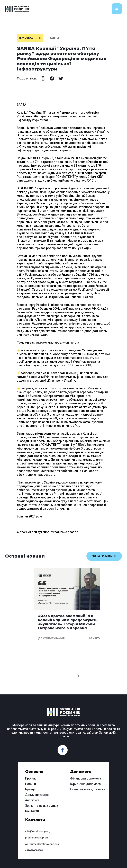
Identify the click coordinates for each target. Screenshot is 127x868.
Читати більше (104, 556)
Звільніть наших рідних (42, 806)
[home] (17, 9)
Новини (30, 784)
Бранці (30, 789)
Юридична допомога (85, 784)
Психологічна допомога (88, 789)
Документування (37, 795)
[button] (117, 9)
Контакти (32, 811)
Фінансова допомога (86, 778)
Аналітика (32, 800)
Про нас (31, 778)
